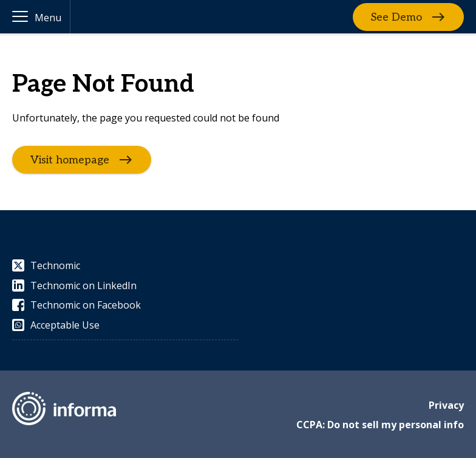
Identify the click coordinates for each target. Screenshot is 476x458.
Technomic (46, 265)
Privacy (446, 405)
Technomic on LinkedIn (74, 285)
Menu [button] (48, 18)
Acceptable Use (56, 325)
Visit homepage (70, 160)
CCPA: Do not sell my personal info (380, 425)
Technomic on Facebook (76, 305)
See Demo (396, 17)
